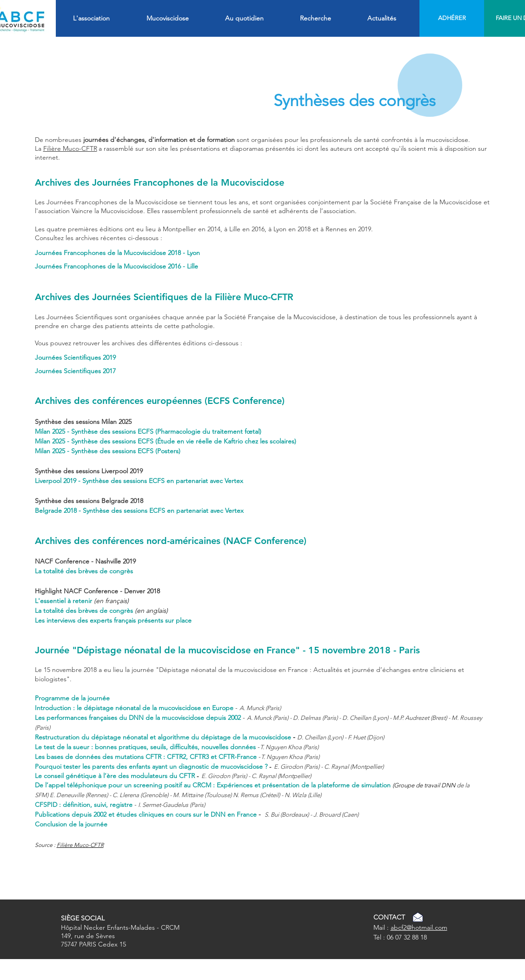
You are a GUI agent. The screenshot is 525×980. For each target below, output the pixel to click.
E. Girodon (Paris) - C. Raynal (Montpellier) (329, 767)
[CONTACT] (389, 918)
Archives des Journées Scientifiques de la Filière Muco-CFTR (164, 297)
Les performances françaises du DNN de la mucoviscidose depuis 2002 (138, 718)
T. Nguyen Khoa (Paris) (290, 757)
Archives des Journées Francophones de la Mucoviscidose (159, 182)
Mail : (382, 927)
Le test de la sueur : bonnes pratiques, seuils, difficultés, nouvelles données (145, 747)
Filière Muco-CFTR (80, 845)
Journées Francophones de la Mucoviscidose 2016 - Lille (116, 266)
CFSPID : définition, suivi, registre (84, 805)
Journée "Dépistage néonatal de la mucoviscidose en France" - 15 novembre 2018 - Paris (227, 650)
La (39, 148)
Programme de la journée (72, 698)
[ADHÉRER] (452, 18)
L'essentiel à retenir (64, 601)
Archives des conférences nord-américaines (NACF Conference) (171, 541)
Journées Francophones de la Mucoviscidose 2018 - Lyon (117, 253)
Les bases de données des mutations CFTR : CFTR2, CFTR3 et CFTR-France (147, 757)
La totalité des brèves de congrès (84, 571)
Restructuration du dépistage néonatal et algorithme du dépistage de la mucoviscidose (163, 737)
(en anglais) (151, 611)
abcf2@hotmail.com (419, 927)
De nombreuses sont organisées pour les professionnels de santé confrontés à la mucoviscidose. (253, 140)
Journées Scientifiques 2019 (75, 357)
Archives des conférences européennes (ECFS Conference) (160, 401)
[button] (105, 18)
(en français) (111, 601)
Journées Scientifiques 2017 (75, 371)
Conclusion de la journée (71, 824)
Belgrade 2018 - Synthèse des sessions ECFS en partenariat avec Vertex (139, 510)
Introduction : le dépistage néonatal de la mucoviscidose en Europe (134, 708)
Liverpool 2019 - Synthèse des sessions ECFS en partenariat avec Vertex (139, 481)
